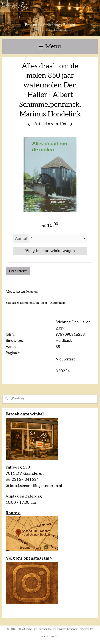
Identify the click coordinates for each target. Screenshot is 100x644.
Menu (50, 47)
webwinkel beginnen (66, 629)
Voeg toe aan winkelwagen (50, 251)
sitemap (43, 629)
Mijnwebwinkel (50, 636)
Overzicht (18, 271)
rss (51, 629)
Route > (13, 513)
